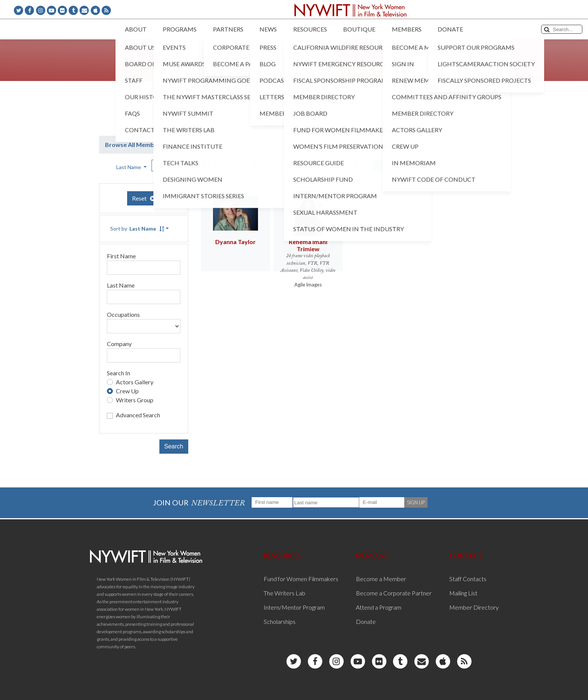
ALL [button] (466, 166)
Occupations (123, 314)
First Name (121, 256)
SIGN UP (416, 502)
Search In (118, 373)
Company (119, 344)
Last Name (121, 285)
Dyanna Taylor (235, 242)
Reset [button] (144, 198)
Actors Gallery (135, 382)
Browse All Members (134, 145)
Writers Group (135, 400)
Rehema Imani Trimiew (308, 245)
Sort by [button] (137, 229)
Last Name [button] (129, 167)
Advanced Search (138, 415)
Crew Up (127, 391)
